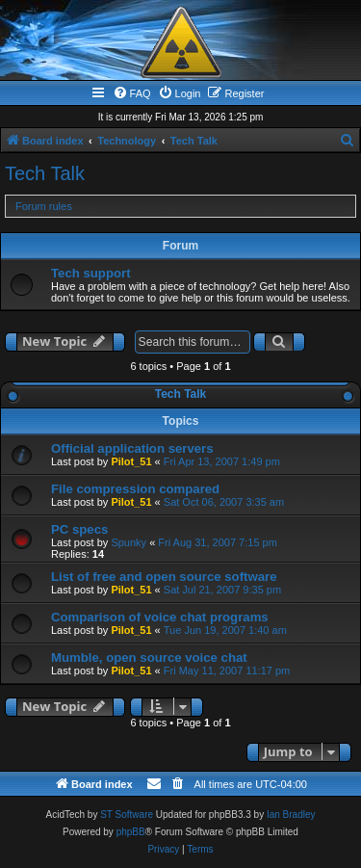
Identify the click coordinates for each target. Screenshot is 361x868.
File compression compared (135, 489)
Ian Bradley (291, 815)
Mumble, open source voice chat (149, 658)
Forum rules (44, 206)
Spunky (129, 542)
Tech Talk (45, 173)
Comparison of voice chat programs (160, 617)
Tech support (91, 273)
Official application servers (132, 448)
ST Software (127, 815)
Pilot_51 (131, 461)
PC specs (79, 529)
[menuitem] (132, 93)
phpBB (131, 832)
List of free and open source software (164, 577)
